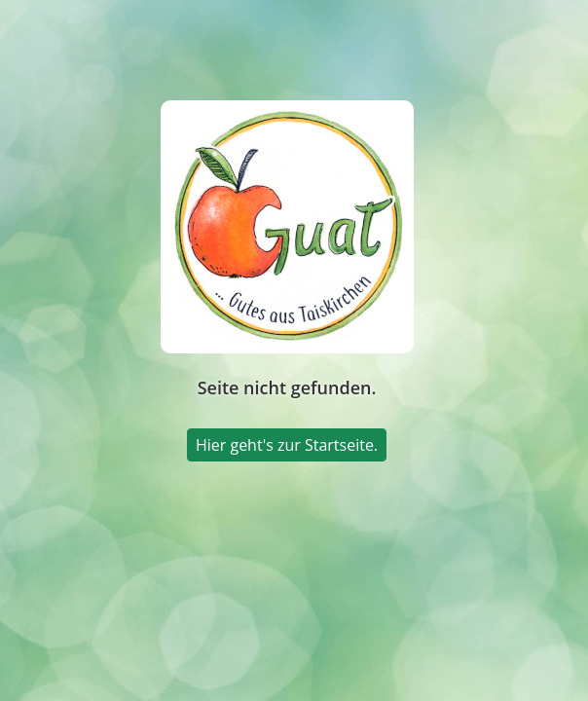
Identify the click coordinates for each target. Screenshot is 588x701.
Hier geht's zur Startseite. (287, 445)
